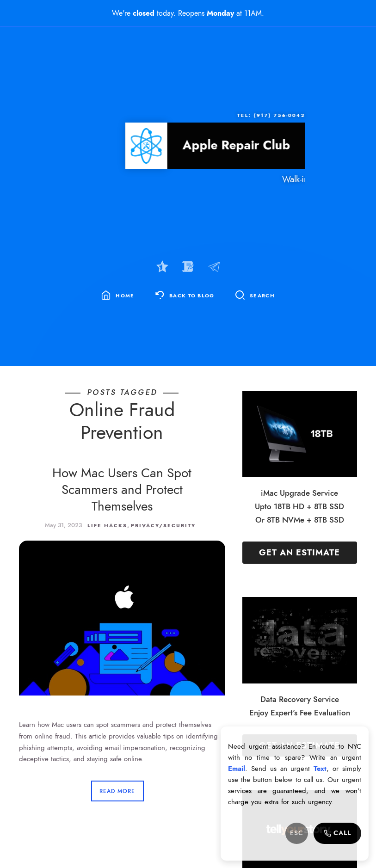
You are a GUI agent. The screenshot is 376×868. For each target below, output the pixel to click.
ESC (297, 833)
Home (125, 296)
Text (320, 769)
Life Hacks (107, 526)
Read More (117, 791)
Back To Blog (192, 296)
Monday (220, 13)
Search (262, 296)
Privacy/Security (163, 526)
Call (337, 833)
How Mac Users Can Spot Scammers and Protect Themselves (122, 489)
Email (237, 769)
